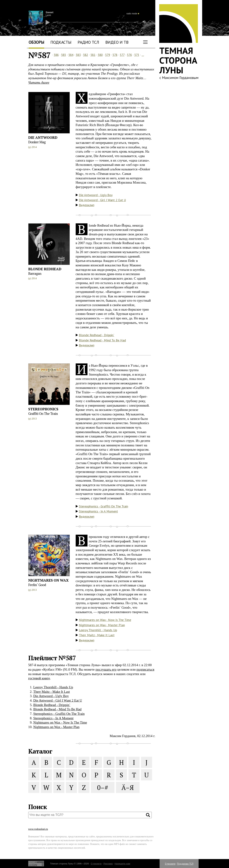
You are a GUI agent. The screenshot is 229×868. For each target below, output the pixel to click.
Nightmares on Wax (48, 580)
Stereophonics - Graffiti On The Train (103, 506)
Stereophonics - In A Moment (98, 511)
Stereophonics (43, 409)
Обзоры (36, 42)
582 (86, 55)
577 (122, 55)
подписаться (145, 669)
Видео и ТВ (117, 42)
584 (71, 55)
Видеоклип (87, 205)
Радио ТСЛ (88, 42)
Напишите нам (122, 864)
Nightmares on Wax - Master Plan (102, 625)
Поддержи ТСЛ (185, 864)
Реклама (108, 864)
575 (137, 55)
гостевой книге (39, 678)
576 (129, 55)
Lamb (48, 15)
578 (115, 55)
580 (100, 55)
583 (78, 55)
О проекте (170, 864)
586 (56, 55)
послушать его (106, 669)
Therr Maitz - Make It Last (97, 635)
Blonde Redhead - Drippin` (97, 335)
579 (108, 55)
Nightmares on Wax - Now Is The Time (105, 620)
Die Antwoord (43, 137)
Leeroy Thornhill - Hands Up (98, 630)
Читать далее (39, 82)
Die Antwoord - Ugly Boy (96, 195)
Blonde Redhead (45, 269)
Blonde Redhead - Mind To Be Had (102, 340)
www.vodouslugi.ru (38, 829)
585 (64, 55)
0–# (103, 787)
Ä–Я (128, 787)
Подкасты (61, 42)
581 (93, 55)
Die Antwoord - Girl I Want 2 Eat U (102, 200)
